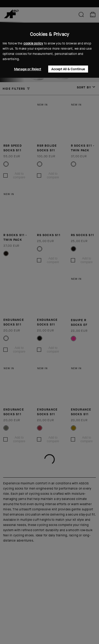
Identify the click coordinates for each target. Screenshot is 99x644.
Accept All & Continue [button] (68, 69)
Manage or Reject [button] (28, 69)
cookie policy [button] (33, 43)
